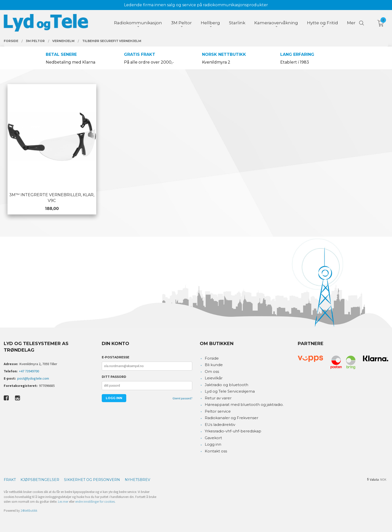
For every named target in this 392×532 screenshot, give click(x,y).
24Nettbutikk (29, 511)
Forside (212, 358)
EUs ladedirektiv (220, 425)
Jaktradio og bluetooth (226, 385)
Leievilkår (214, 378)
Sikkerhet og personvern (92, 480)
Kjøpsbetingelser (40, 480)
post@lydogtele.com (33, 378)
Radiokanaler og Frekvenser (231, 418)
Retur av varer (218, 398)
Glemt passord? (182, 398)
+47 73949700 (29, 371)
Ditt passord (114, 377)
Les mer (63, 502)
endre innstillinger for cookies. (95, 502)
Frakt (10, 480)
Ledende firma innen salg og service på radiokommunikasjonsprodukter (196, 5)
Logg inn (213, 444)
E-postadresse (115, 357)
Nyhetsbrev (137, 480)
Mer (351, 23)
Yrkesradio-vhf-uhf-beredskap (233, 431)
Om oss (212, 371)
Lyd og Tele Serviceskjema (230, 391)
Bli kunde (214, 365)
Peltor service (218, 411)
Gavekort (213, 438)
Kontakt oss (216, 451)
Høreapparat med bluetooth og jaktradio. (244, 405)
